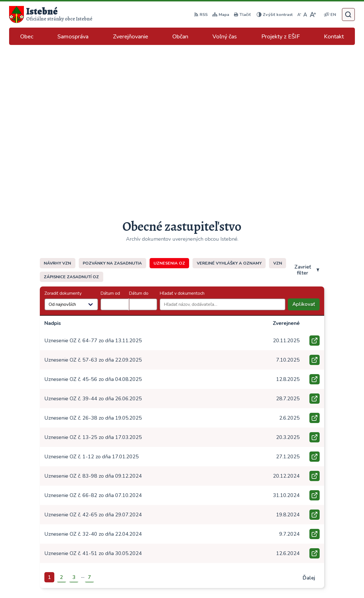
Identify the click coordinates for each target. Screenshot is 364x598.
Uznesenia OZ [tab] (169, 105)
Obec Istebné (268, 582)
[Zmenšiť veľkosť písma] (299, 15)
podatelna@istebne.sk (318, 550)
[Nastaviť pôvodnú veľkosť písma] (305, 15)
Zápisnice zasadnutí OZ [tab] (71, 118)
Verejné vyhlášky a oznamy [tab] (229, 105)
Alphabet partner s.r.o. (193, 582)
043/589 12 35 (311, 537)
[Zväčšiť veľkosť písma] (313, 15)
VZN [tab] (278, 105)
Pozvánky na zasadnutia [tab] (112, 105)
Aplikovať (306, 147)
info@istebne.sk (311, 543)
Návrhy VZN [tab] (57, 105)
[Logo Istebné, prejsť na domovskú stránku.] (51, 15)
